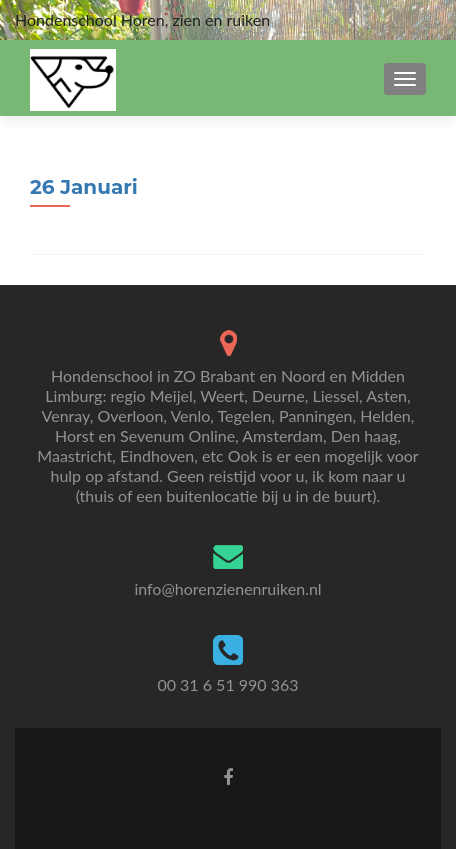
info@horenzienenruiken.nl (227, 588)
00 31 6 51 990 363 (227, 684)
